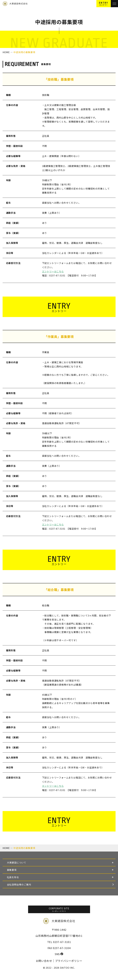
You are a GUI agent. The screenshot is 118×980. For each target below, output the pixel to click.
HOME (6, 52)
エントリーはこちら (53, 271)
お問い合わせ (44, 961)
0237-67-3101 (62, 942)
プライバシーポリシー (69, 961)
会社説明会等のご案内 (19, 885)
